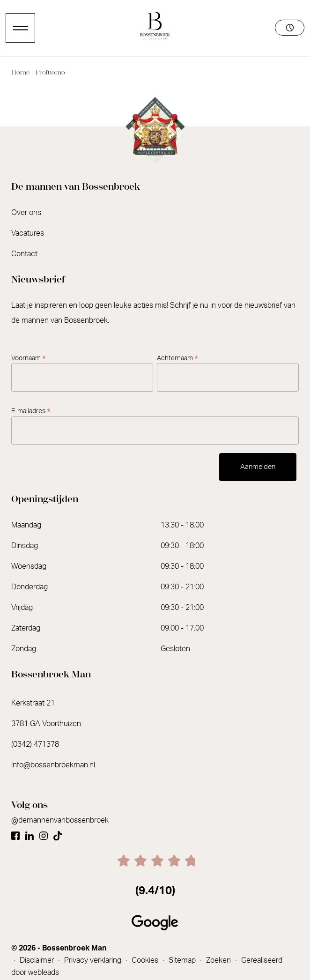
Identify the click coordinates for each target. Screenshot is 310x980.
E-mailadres (31, 411)
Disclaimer (38, 960)
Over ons (26, 213)
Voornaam (29, 358)
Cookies (146, 960)
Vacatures (28, 233)
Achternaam (177, 358)
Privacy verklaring (94, 960)
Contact (24, 254)
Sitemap (183, 960)
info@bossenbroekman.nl (53, 765)
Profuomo (50, 72)
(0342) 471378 (35, 744)
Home (21, 72)
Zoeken (219, 960)
